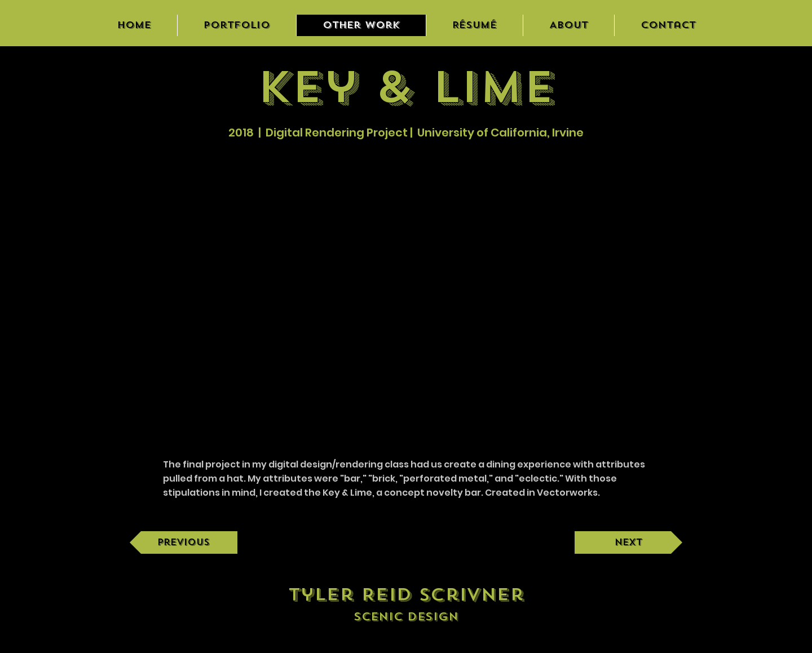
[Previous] (184, 542)
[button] (406, 292)
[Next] (628, 542)
